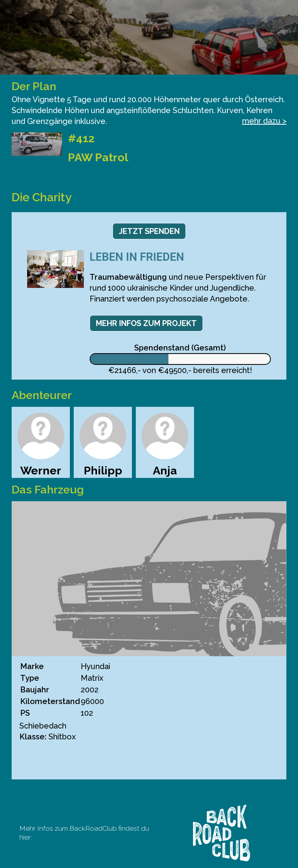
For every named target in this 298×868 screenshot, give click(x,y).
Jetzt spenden (149, 231)
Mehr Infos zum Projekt (146, 323)
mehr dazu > (264, 121)
